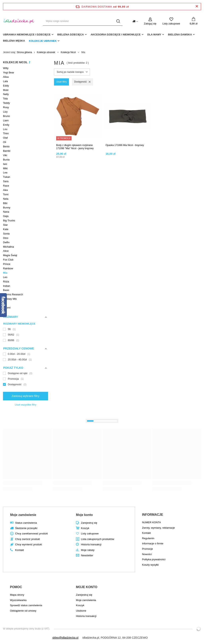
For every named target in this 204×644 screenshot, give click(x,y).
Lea (5, 173)
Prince (7, 264)
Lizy (5, 112)
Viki (5, 155)
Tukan (7, 177)
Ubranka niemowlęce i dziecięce (27, 35)
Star (5, 225)
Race (6, 186)
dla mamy (154, 35)
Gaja (6, 216)
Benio (6, 146)
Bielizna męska (14, 41)
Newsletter (87, 555)
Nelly (6, 94)
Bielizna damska (180, 35)
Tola (5, 99)
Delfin (6, 242)
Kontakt (20, 550)
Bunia (6, 160)
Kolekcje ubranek (43, 41)
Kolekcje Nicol (68, 52)
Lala (5, 81)
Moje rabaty (88, 550)
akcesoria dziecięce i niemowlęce (116, 35)
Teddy (6, 103)
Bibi (5, 203)
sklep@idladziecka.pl (65, 638)
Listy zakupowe (171, 24)
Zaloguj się (150, 24)
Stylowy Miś (10, 299)
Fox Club (8, 260)
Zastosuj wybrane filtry (25, 396)
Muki (6, 90)
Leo (5, 277)
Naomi (7, 308)
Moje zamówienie (23, 515)
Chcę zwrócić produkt (27, 539)
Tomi (6, 194)
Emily (6, 125)
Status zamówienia (26, 523)
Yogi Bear (9, 72)
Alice (6, 251)
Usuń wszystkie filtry (25, 405)
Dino (6, 238)
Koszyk (85, 528)
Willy (6, 68)
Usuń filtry (61, 82)
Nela (6, 199)
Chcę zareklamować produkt (31, 534)
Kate (6, 229)
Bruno (6, 116)
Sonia (6, 234)
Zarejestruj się (89, 523)
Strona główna (24, 52)
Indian (6, 286)
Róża (6, 282)
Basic (6, 290)
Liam (6, 120)
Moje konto (84, 515)
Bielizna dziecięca (71, 35)
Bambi (7, 151)
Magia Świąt (10, 255)
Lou (5, 129)
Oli (5, 142)
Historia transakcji (91, 544)
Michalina (8, 247)
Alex (5, 190)
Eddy (6, 86)
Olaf (5, 138)
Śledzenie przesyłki (26, 528)
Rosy (6, 107)
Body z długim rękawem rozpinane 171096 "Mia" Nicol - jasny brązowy (75, 147)
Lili (5, 303)
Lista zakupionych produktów (98, 539)
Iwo (5, 164)
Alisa (6, 77)
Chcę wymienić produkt (28, 544)
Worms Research (13, 294)
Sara (6, 181)
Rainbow (8, 268)
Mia (5, 273)
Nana (6, 212)
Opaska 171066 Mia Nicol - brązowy (125, 145)
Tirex (6, 133)
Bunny (7, 208)
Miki (5, 168)
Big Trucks (9, 220)
